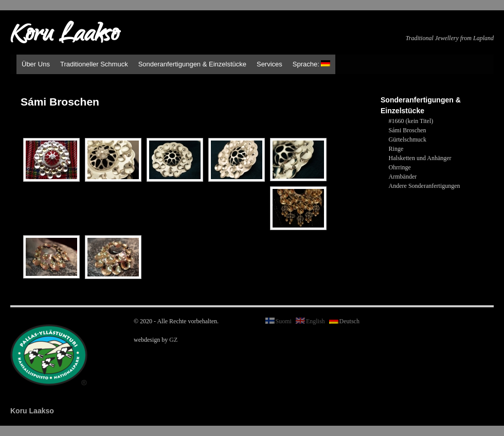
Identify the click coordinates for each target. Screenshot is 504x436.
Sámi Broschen (408, 130)
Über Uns (36, 64)
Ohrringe (400, 167)
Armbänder (403, 177)
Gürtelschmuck (408, 139)
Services (269, 64)
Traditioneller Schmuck (94, 64)
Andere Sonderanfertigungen (425, 186)
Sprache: (312, 64)
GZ (173, 340)
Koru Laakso (65, 36)
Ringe (396, 149)
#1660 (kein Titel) (411, 121)
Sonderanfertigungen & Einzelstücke (192, 64)
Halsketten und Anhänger (420, 158)
